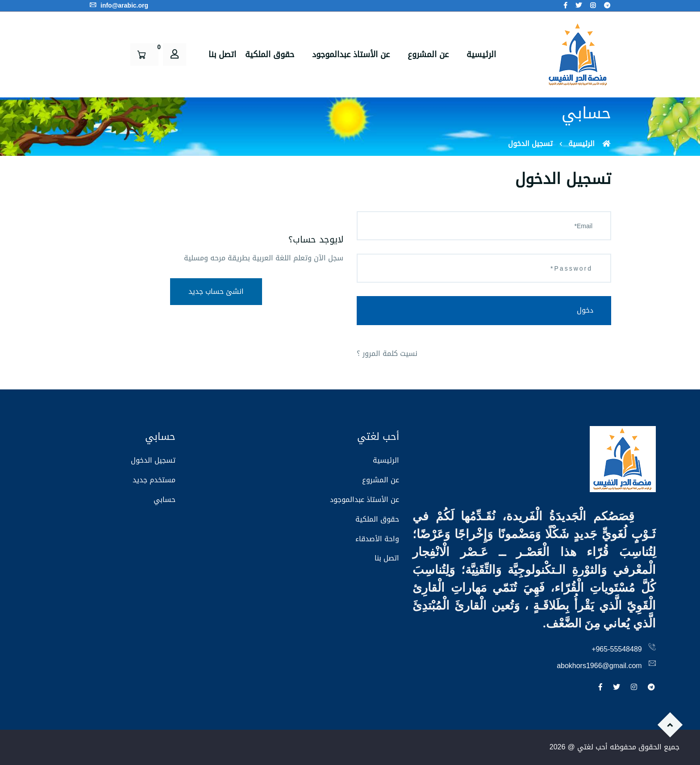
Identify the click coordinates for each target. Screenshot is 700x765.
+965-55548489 (617, 649)
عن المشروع (428, 54)
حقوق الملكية (270, 54)
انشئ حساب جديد (216, 291)
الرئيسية (481, 54)
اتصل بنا (222, 54)
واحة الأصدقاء (377, 539)
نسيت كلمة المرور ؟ (387, 353)
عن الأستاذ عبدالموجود (351, 54)
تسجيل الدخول (153, 460)
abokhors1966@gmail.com (599, 666)
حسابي (165, 500)
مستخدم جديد (154, 480)
